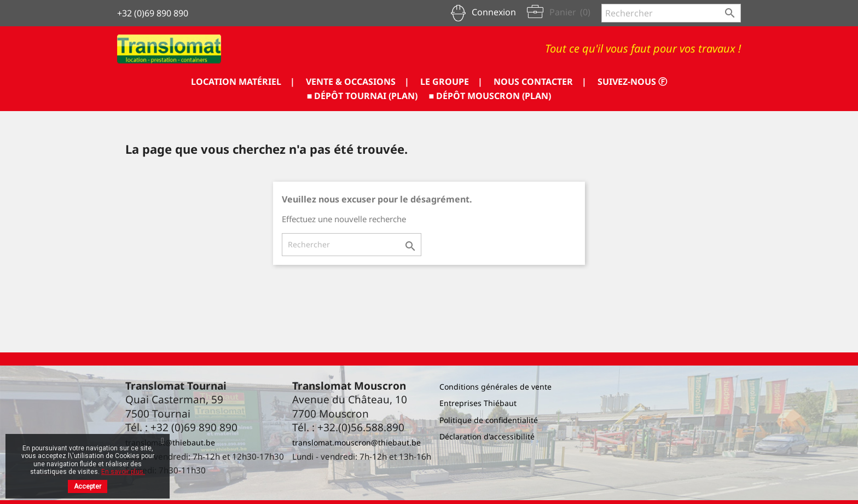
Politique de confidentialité (489, 420)
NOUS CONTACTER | (540, 82)
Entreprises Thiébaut (478, 403)
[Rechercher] (671, 13)
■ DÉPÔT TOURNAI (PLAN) (363, 96)
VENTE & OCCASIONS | (358, 82)
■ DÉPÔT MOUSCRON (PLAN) (490, 96)
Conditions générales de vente (495, 387)
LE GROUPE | (451, 82)
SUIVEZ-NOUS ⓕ (632, 82)
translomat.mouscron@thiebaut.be (356, 442)
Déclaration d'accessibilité (487, 436)
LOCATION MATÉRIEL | (243, 82)
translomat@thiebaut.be (170, 442)
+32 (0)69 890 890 (153, 13)
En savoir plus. (123, 472)
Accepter (88, 486)
